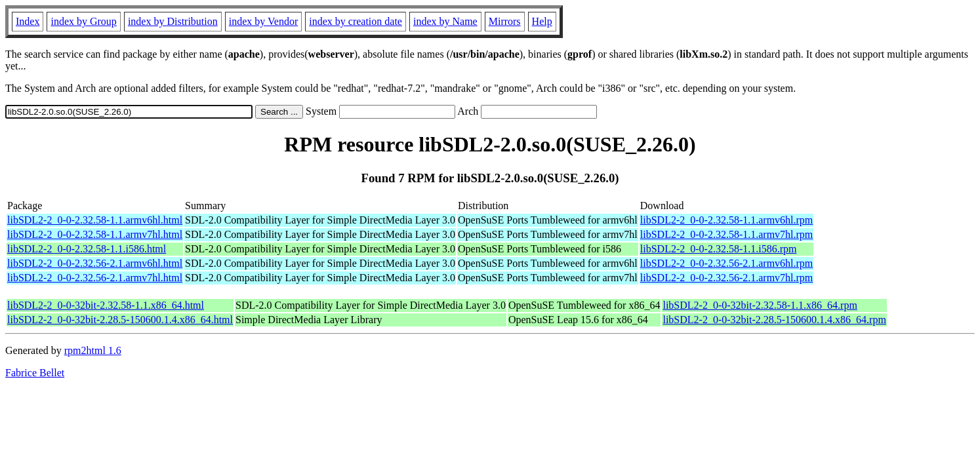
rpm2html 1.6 (93, 350)
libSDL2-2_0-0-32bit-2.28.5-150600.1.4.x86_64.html (120, 320)
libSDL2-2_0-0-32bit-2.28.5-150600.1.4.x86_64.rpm (774, 320)
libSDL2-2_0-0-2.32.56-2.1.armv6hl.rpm (727, 263)
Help (542, 21)
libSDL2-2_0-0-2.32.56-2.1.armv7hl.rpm (727, 278)
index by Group (83, 21)
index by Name (445, 21)
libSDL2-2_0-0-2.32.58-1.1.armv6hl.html (95, 220)
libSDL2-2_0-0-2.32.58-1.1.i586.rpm (719, 249)
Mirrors (505, 21)
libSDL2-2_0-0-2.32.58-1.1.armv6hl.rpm (727, 220)
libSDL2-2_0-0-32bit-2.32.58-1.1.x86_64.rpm (760, 305)
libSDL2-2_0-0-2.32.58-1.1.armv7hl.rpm (727, 234)
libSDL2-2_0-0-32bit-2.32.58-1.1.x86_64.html (106, 305)
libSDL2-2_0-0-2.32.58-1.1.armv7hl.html (95, 234)
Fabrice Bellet (35, 373)
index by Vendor (263, 21)
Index (28, 21)
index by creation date (356, 21)
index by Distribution (173, 21)
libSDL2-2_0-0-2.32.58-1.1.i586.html (87, 249)
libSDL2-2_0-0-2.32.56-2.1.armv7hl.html (95, 278)
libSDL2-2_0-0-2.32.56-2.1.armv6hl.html (95, 263)
